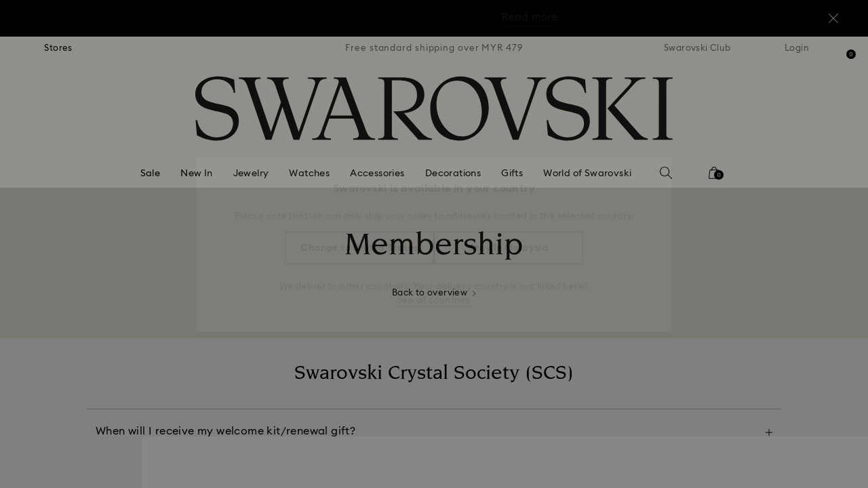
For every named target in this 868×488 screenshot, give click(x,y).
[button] (657, 164)
